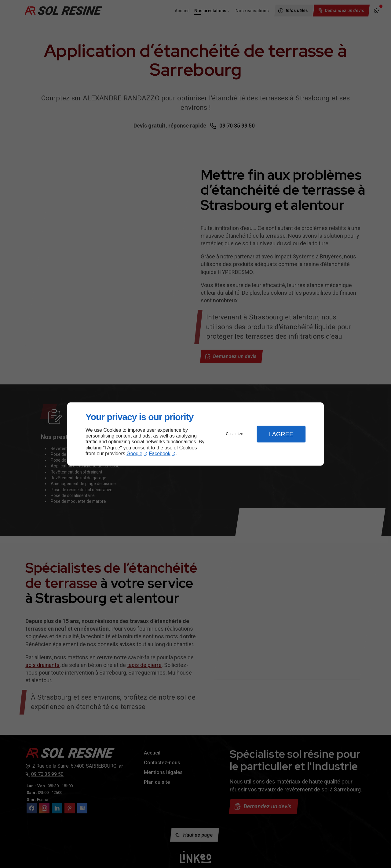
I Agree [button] (281, 434)
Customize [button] (235, 434)
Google (134, 454)
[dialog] (195, 434)
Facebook (160, 454)
